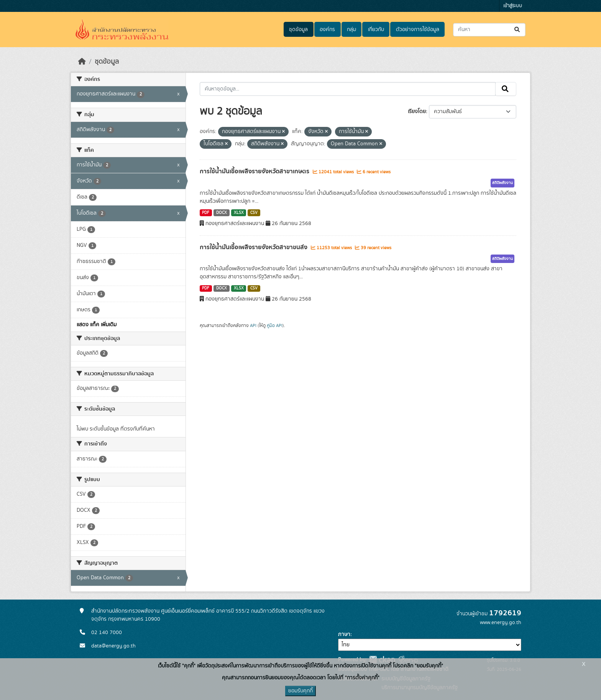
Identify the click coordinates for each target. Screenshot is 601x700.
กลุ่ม (351, 30)
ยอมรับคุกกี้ (300, 691)
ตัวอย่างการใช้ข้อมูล (418, 30)
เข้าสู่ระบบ (513, 6)
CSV (254, 213)
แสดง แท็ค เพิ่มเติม (97, 325)
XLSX (239, 213)
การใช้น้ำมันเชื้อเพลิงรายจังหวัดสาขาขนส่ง (254, 247)
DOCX (222, 213)
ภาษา (344, 634)
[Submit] (518, 30)
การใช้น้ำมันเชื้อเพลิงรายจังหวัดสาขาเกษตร (255, 171)
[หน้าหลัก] (82, 62)
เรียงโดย (417, 112)
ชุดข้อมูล (298, 30)
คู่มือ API (275, 325)
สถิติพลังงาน (502, 183)
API (253, 325)
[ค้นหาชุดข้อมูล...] (489, 30)
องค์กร (327, 30)
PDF (206, 213)
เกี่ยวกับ (376, 30)
